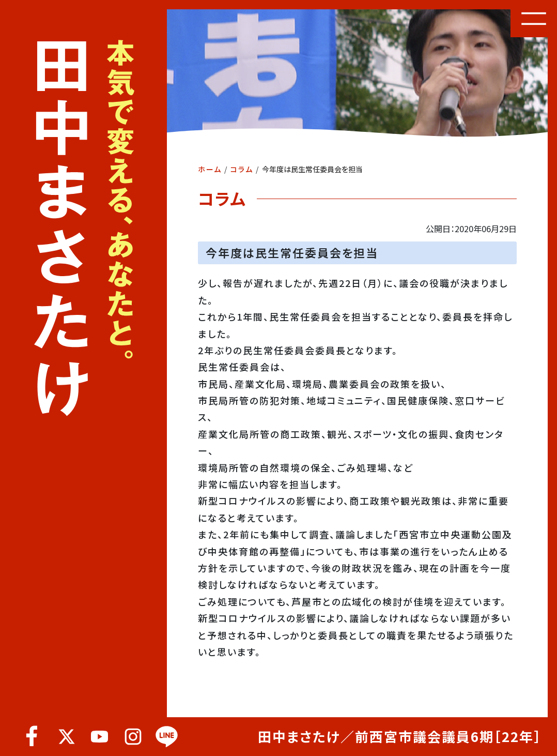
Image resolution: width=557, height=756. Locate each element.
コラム (242, 169)
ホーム (210, 169)
